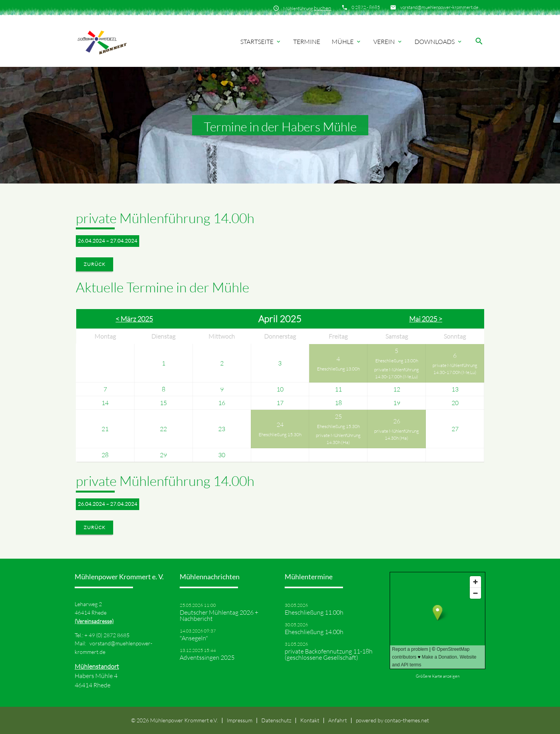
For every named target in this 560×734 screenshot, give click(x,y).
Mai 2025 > (426, 319)
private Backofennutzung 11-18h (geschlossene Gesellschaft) (329, 654)
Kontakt (310, 720)
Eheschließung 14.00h (314, 632)
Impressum (240, 720)
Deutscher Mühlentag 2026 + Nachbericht (219, 615)
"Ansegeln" (194, 638)
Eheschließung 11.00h (314, 612)
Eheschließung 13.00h (338, 369)
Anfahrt (338, 720)
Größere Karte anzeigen (438, 676)
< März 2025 (134, 319)
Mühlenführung (307, 8)
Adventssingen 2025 (207, 657)
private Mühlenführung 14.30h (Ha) (338, 439)
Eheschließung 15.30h (280, 434)
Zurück (94, 264)
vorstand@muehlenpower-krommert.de (439, 7)
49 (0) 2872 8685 (109, 635)
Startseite (261, 42)
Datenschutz (276, 720)
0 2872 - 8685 (366, 7)
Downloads (439, 42)
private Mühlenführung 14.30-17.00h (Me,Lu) (396, 373)
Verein (388, 42)
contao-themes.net (407, 720)
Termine (307, 42)
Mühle (347, 42)
